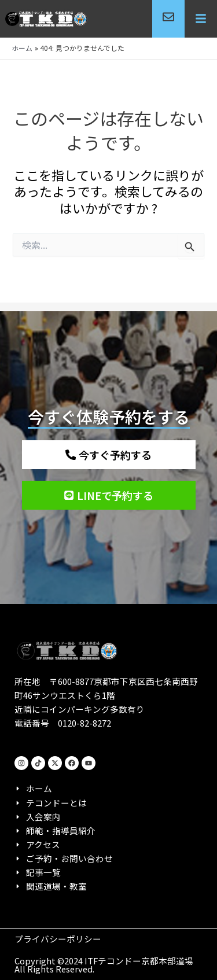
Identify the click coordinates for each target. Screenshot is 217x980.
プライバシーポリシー (58, 939)
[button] (201, 19)
